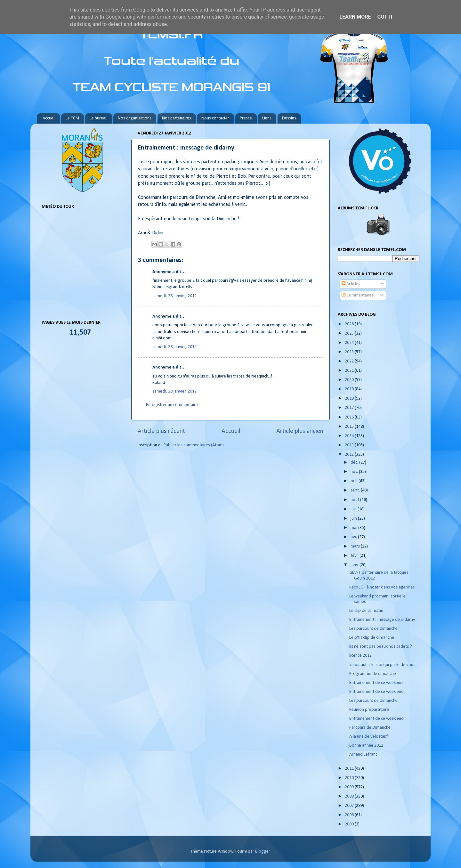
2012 (350, 454)
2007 (350, 806)
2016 (350, 417)
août (355, 500)
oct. (355, 481)
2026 (350, 324)
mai (354, 528)
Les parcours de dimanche (373, 629)
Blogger (263, 852)
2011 (350, 769)
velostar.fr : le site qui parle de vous (382, 665)
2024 (350, 343)
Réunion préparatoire (369, 710)
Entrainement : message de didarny (382, 620)
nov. (355, 472)
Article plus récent (161, 431)
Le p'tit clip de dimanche (372, 638)
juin (354, 519)
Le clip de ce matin (366, 611)
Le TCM (72, 118)
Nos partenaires (177, 118)
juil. (354, 509)
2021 (350, 371)
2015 (350, 427)
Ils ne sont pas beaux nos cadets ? (381, 647)
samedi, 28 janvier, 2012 (174, 296)
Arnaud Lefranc (363, 754)
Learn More (355, 17)
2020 (350, 380)
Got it (385, 17)
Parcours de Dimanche (370, 728)
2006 (350, 815)
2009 (350, 787)
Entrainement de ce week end (376, 692)
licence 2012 (360, 656)
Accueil (49, 118)
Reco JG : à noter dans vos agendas (382, 587)
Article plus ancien (300, 431)
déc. (355, 462)
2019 (350, 389)
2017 (350, 408)
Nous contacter (215, 118)
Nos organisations (135, 118)
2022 (350, 361)
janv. (355, 565)
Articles (351, 284)
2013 (350, 445)
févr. (355, 556)
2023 (350, 352)
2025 (350, 333)
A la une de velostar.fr (369, 737)
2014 (350, 436)
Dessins (289, 118)
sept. (356, 490)
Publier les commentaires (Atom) (194, 445)
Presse (246, 118)
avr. (354, 537)
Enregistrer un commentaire (172, 405)
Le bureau (99, 118)
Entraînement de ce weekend (376, 683)
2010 (350, 778)
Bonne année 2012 (366, 746)
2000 (350, 824)
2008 (350, 796)
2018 (350, 398)
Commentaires (358, 295)
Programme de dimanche (373, 674)
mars (356, 546)
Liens (267, 118)
